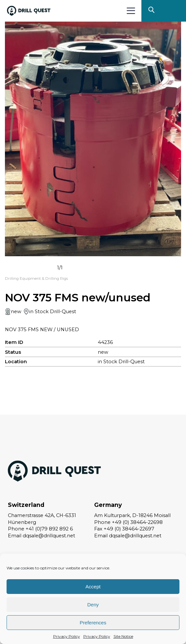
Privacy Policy (67, 636)
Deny (93, 605)
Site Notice (123, 636)
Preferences (93, 623)
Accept (93, 587)
